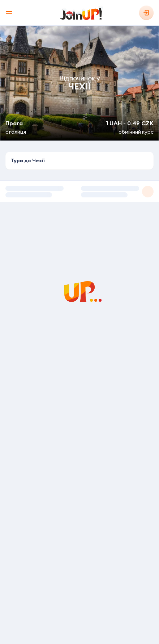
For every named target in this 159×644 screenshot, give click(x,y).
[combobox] (79, 161)
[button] (79, 191)
